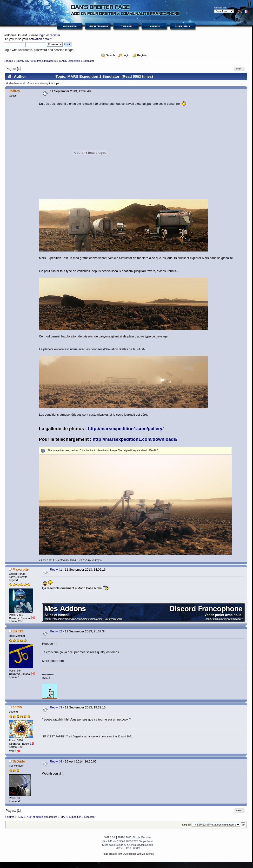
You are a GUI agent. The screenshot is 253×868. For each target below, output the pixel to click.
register (55, 35)
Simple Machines (142, 837)
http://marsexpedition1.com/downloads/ (135, 439)
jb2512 (18, 631)
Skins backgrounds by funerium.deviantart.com (128, 845)
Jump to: (186, 825)
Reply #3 (56, 707)
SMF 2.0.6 (110, 837)
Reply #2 (56, 631)
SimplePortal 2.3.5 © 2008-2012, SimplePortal (128, 841)
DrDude (19, 761)
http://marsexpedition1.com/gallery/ (126, 429)
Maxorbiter (21, 569)
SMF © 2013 (125, 837)
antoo (17, 707)
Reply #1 (56, 570)
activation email (40, 39)
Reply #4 (56, 761)
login (42, 35)
